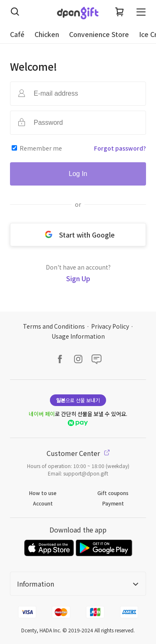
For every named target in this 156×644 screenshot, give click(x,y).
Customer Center (78, 453)
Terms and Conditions (54, 326)
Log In (78, 174)
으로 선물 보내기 (78, 400)
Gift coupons (113, 493)
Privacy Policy (110, 326)
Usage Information (78, 336)
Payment (113, 503)
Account (43, 503)
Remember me (41, 148)
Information (78, 584)
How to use (43, 493)
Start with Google (78, 235)
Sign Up (78, 278)
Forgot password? (120, 148)
